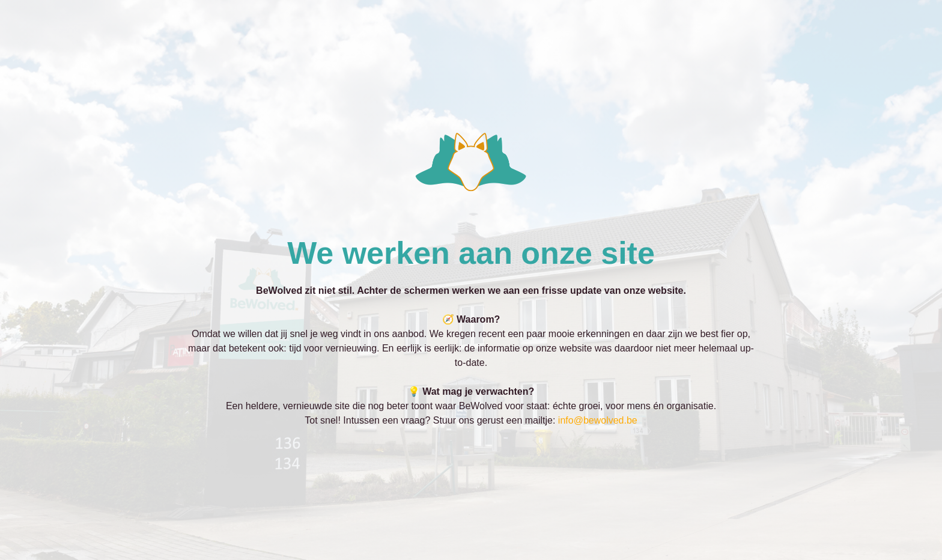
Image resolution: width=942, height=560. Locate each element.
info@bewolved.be (598, 420)
